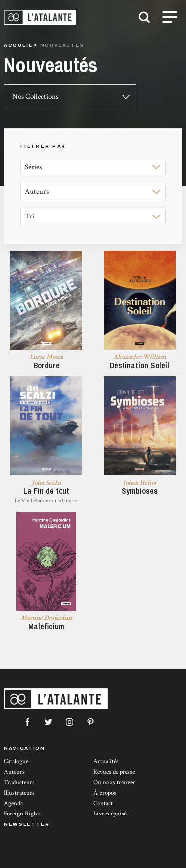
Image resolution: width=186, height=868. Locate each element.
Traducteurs (19, 783)
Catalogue (16, 762)
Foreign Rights (23, 814)
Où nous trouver (114, 783)
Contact (103, 803)
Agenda (13, 803)
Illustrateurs (19, 793)
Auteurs (14, 772)
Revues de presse (114, 772)
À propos (105, 793)
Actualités (106, 762)
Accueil (18, 45)
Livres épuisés (111, 814)
